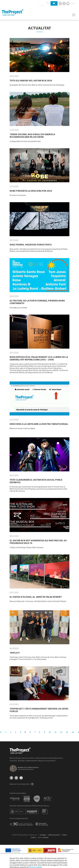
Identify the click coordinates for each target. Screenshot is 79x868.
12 (61, 732)
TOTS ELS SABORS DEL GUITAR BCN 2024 (31, 80)
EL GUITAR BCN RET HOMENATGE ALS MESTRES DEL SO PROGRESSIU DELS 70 (38, 542)
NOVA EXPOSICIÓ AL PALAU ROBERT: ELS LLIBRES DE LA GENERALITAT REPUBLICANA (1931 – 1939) (39, 358)
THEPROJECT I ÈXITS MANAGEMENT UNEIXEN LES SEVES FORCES (39, 710)
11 (55, 732)
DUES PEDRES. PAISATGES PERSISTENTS (31, 245)
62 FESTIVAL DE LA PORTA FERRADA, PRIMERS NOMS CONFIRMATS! (37, 302)
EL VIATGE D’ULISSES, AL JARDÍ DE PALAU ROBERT (36, 597)
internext (46, 837)
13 (67, 732)
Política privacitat (54, 835)
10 (50, 732)
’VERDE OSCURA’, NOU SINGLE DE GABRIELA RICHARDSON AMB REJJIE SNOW (32, 136)
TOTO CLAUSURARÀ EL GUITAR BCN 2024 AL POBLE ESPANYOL (36, 481)
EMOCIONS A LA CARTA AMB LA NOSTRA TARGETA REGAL (39, 424)
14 (73, 732)
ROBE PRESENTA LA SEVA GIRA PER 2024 (31, 191)
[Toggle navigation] (74, 15)
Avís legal (43, 835)
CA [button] (73, 3)
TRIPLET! (15, 653)
